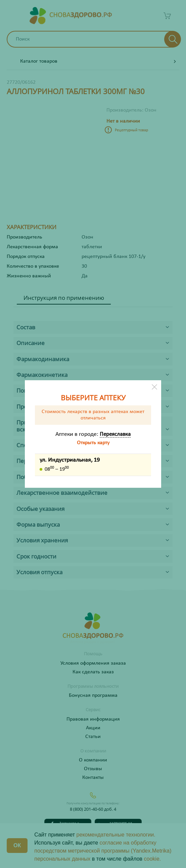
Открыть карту (93, 443)
